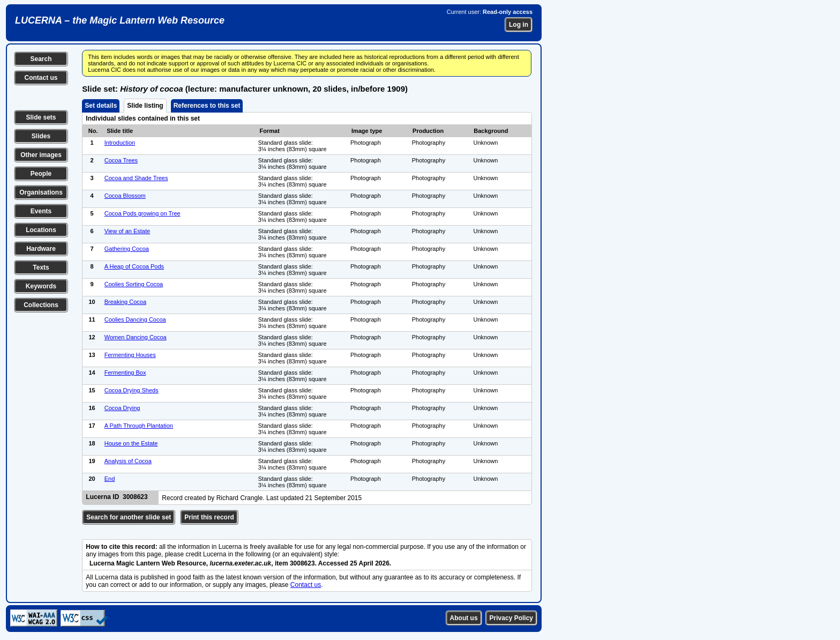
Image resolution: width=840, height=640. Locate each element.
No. (93, 131)
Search (41, 59)
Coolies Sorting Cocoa (134, 284)
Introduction (120, 143)
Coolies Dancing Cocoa (135, 319)
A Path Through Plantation (139, 426)
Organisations (41, 192)
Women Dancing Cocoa (136, 337)
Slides (41, 136)
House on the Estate (131, 443)
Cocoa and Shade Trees (136, 178)
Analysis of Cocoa (128, 461)
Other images (41, 155)
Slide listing (145, 106)
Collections (41, 305)
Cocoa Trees (121, 160)
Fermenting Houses (130, 355)
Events (41, 211)
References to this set (207, 106)
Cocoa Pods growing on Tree (142, 213)
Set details (101, 106)
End (110, 479)
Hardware (41, 249)
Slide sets (41, 117)
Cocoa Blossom (125, 196)
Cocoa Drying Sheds (132, 390)
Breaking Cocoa (125, 302)
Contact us (41, 78)
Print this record (209, 517)
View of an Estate (127, 231)
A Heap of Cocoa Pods (134, 266)
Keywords (41, 286)
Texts (41, 267)
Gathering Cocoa (127, 249)
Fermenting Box (125, 373)
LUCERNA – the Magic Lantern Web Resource (120, 20)
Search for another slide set (129, 517)
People (41, 174)
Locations (41, 230)
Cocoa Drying (122, 408)
